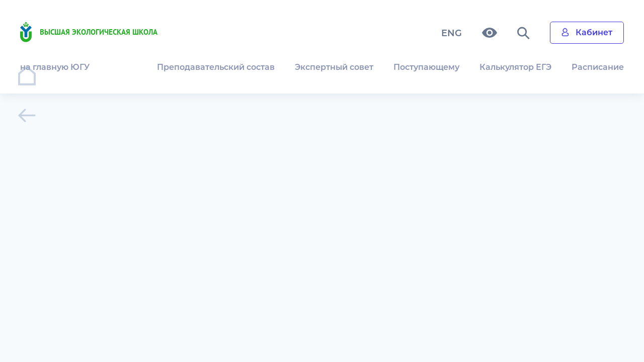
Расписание (598, 67)
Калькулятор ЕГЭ (515, 67)
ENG (452, 33)
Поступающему (426, 67)
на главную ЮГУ (55, 67)
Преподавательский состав (216, 67)
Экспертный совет (334, 67)
